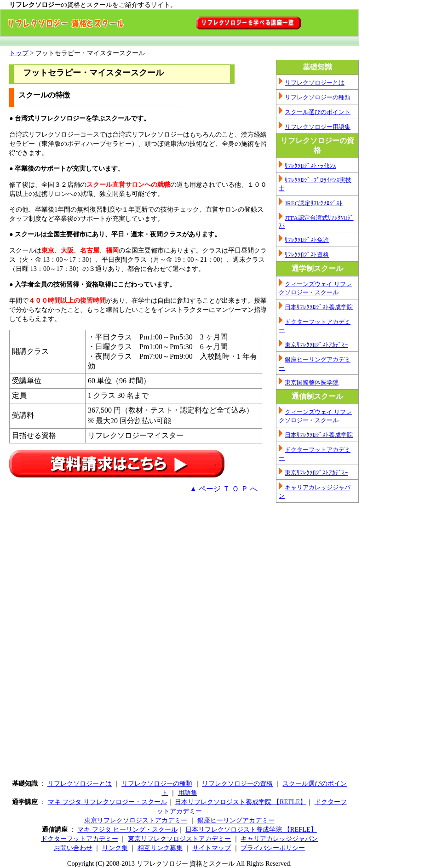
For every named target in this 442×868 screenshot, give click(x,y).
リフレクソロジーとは (315, 83)
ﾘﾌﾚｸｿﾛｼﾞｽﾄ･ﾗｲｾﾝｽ (310, 166)
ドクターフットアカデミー (80, 839)
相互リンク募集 (160, 848)
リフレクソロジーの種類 (318, 97)
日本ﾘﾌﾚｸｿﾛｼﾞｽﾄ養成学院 (319, 307)
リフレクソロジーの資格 (237, 783)
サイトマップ (212, 848)
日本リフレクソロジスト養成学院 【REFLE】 (241, 802)
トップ (19, 53)
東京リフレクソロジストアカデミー (136, 820)
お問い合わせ (73, 848)
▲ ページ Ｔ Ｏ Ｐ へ (224, 489)
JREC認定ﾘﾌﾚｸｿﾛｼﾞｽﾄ (314, 203)
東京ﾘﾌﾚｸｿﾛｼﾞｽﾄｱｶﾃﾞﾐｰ (316, 345)
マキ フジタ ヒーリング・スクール (127, 829)
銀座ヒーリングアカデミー (236, 820)
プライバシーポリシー (273, 848)
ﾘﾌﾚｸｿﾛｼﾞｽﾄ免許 (307, 240)
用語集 (188, 793)
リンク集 (115, 848)
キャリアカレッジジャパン (279, 839)
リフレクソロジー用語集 (318, 127)
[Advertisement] (86, 565)
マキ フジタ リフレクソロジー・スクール (107, 802)
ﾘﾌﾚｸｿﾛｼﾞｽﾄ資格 (307, 255)
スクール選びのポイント (318, 112)
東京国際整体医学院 (312, 382)
